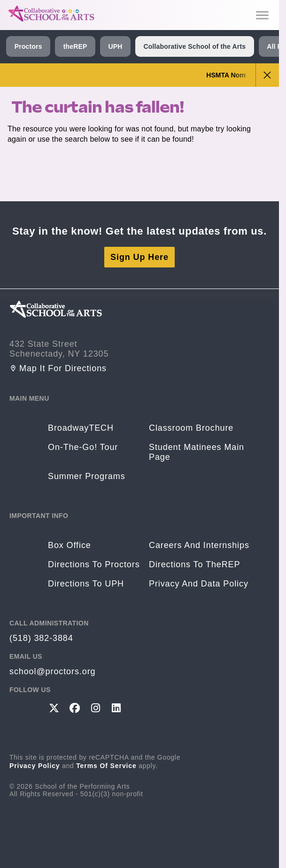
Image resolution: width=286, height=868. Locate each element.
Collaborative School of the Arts (194, 46)
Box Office (70, 545)
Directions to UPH (86, 584)
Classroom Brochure (191, 428)
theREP (75, 46)
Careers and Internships (199, 545)
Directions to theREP (194, 564)
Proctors (28, 46)
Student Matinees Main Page (197, 452)
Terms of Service (106, 766)
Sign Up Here (139, 257)
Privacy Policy (35, 766)
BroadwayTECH (81, 428)
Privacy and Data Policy (199, 584)
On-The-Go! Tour (83, 447)
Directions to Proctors (94, 564)
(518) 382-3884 (41, 638)
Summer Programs (87, 476)
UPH (115, 46)
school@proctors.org (52, 671)
